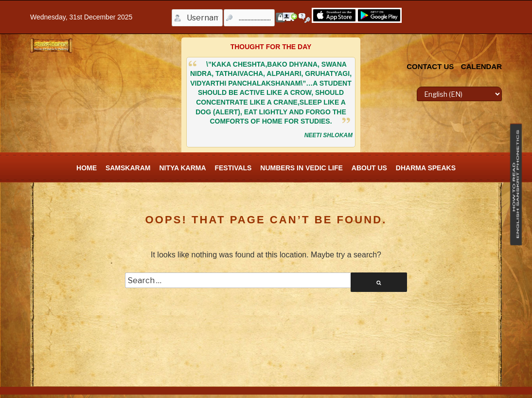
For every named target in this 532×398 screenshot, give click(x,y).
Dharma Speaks (426, 168)
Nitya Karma (182, 168)
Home (87, 168)
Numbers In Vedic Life (301, 168)
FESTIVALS (233, 168)
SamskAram (128, 168)
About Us (369, 168)
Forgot (306, 18)
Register (290, 17)
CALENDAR (481, 66)
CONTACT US (430, 66)
